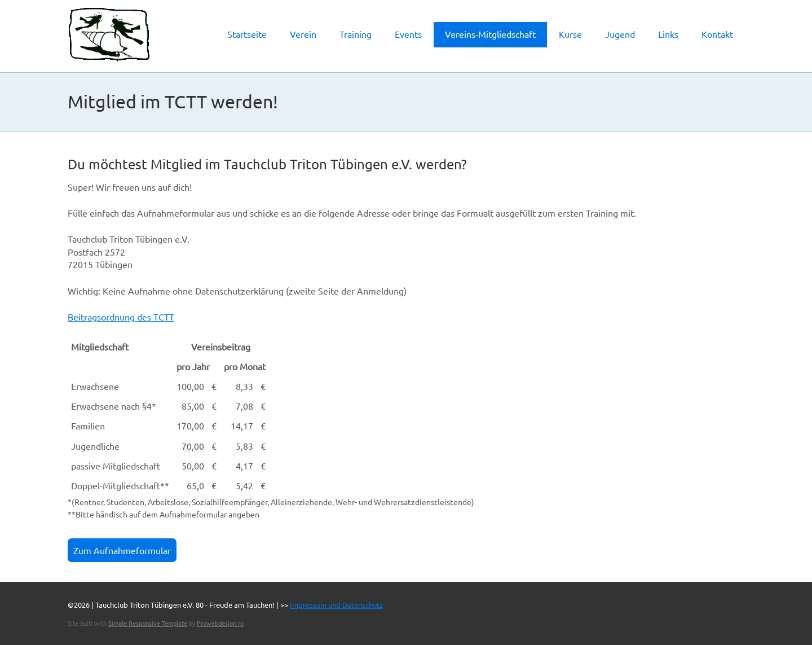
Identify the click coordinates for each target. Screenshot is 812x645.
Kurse (570, 34)
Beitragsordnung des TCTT (121, 317)
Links (668, 34)
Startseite (247, 34)
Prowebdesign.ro (220, 623)
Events (408, 34)
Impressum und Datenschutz (336, 605)
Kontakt (717, 34)
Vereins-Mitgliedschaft (490, 34)
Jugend (620, 34)
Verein (303, 34)
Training (356, 34)
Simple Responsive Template (148, 623)
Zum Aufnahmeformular (122, 550)
